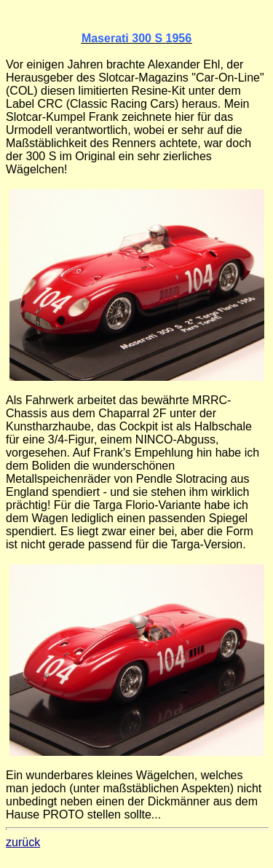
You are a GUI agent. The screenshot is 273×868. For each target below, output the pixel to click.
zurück (23, 842)
